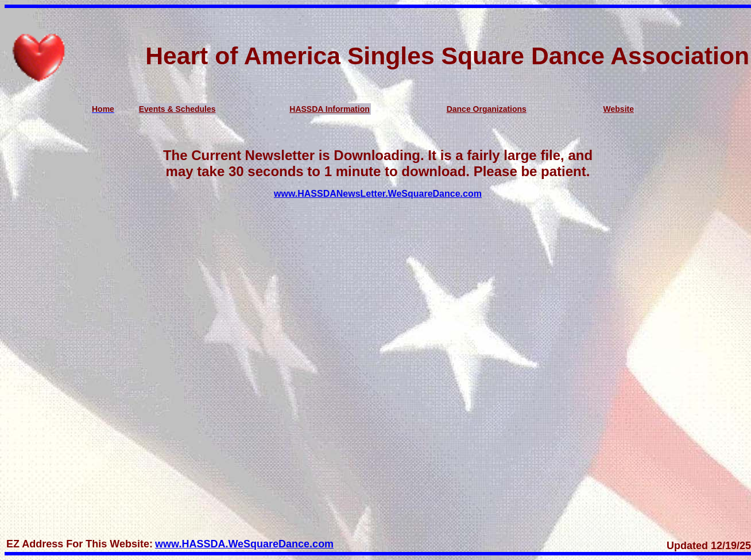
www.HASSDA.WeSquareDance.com (244, 544)
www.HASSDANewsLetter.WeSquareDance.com (378, 194)
